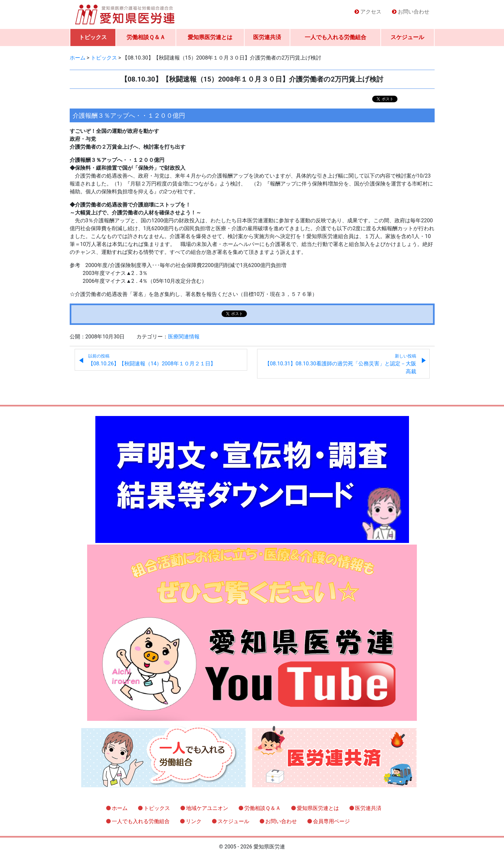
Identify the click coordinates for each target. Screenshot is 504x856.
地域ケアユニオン (207, 808)
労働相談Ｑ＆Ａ (146, 37)
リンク (194, 821)
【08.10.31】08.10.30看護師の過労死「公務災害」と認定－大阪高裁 (340, 364)
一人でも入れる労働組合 (336, 37)
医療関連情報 (184, 337)
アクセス (371, 12)
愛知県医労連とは (210, 37)
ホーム (120, 808)
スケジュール (407, 37)
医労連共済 (267, 37)
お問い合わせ (414, 12)
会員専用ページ (331, 821)
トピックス (93, 37)
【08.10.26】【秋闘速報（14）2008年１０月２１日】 (152, 360)
